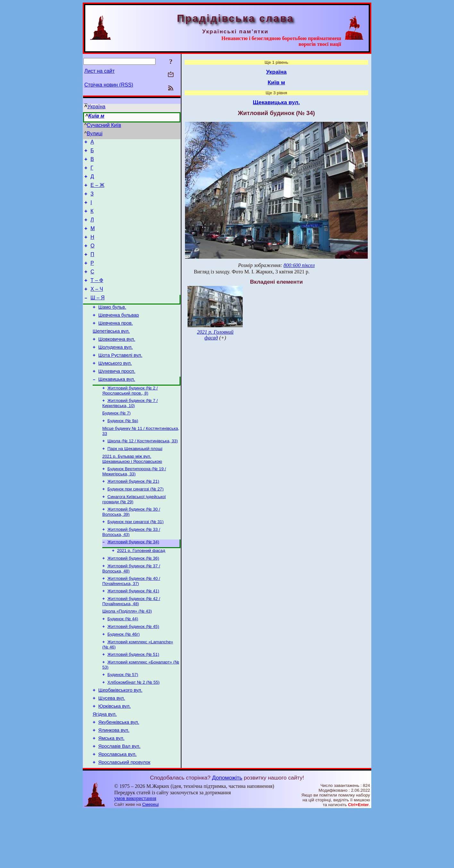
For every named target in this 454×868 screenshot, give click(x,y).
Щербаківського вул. (121, 739)
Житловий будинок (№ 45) (133, 670)
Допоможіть (227, 835)
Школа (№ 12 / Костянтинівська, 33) (143, 473)
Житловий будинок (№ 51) (133, 700)
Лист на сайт (100, 71)
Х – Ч (97, 306)
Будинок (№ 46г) (124, 679)
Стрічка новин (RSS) (109, 85)
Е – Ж (97, 191)
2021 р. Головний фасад (141, 589)
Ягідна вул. (105, 766)
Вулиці (95, 134)
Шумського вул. (115, 389)
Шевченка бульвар (119, 335)
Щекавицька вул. (117, 407)
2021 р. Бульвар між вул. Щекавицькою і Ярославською (132, 492)
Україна (96, 107)
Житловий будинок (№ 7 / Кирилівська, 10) (130, 432)
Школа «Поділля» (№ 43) (127, 654)
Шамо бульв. (112, 326)
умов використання (135, 856)
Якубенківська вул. (119, 775)
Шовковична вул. (117, 362)
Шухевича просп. (117, 398)
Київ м (96, 116)
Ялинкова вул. (114, 784)
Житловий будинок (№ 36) (133, 598)
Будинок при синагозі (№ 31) (135, 559)
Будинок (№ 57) (123, 722)
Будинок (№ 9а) (123, 451)
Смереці (151, 862)
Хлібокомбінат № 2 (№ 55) (134, 730)
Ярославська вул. (118, 811)
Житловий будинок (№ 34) (133, 580)
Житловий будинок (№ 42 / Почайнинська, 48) (131, 643)
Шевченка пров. (116, 344)
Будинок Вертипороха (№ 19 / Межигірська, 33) (134, 505)
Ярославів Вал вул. (119, 802)
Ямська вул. (112, 793)
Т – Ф (97, 297)
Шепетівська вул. (111, 353)
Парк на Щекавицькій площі (135, 481)
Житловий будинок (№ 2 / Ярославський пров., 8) (130, 419)
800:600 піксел (299, 265)
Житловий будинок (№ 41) (133, 632)
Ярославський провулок (124, 820)
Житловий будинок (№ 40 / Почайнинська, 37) (131, 622)
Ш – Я (97, 316)
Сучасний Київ (104, 125)
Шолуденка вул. (116, 371)
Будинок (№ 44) (123, 662)
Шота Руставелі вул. (120, 380)
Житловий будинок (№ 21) (133, 516)
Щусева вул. (112, 748)
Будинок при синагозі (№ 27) (135, 524)
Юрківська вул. (115, 757)
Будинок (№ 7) (117, 443)
